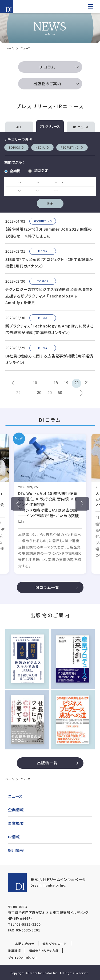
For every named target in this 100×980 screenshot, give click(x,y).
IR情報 (14, 837)
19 (66, 383)
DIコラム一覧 (47, 587)
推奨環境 (14, 951)
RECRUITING (70, 147)
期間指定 (41, 170)
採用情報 (16, 850)
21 (87, 383)
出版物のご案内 (47, 84)
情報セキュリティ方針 (44, 951)
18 (56, 383)
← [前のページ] (13, 383)
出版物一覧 (47, 763)
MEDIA (40, 147)
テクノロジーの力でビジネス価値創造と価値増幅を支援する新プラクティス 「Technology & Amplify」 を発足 (49, 296)
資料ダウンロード (55, 944)
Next (82, 504)
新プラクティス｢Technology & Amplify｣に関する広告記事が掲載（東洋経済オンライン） (50, 329)
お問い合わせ (25, 944)
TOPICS (14, 147)
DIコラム (47, 67)
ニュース (15, 796)
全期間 (15, 171)
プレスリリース (50, 126)
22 (18, 393)
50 (60, 393)
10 (35, 383)
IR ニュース (81, 127)
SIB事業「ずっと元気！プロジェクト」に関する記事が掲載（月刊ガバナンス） (49, 263)
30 (39, 393)
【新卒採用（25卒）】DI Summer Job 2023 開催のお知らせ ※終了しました (49, 232)
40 (50, 393)
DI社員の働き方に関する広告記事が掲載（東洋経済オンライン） (49, 359)
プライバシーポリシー (23, 958)
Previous (18, 504)
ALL (19, 127)
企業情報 (16, 810)
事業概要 (16, 823)
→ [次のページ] (82, 393)
